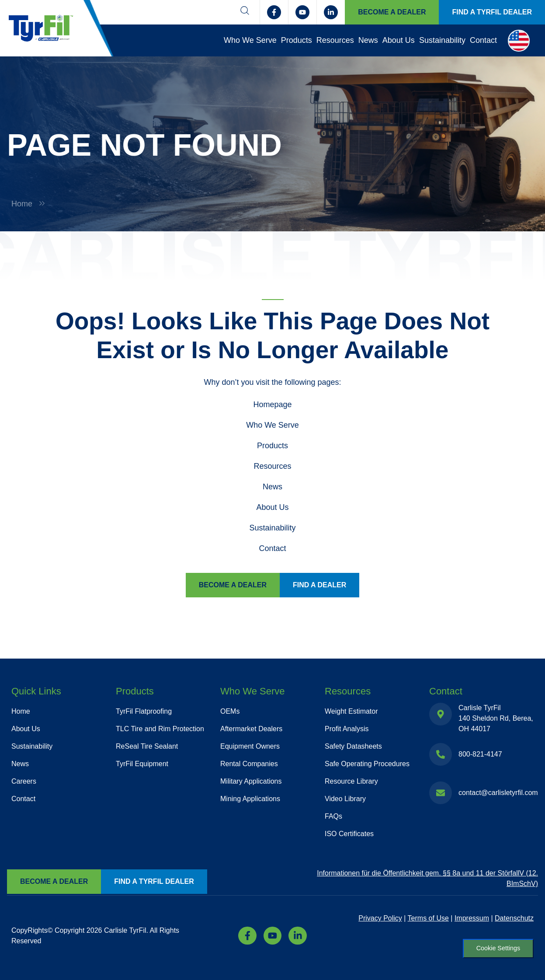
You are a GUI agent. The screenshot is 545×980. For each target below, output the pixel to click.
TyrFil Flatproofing (144, 711)
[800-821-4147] (441, 754)
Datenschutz (514, 918)
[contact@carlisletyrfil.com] (441, 793)
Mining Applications (250, 799)
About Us (399, 40)
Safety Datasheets (353, 746)
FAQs (333, 816)
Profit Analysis (347, 729)
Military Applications (251, 781)
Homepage (272, 405)
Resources (335, 40)
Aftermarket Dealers (251, 729)
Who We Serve (250, 40)
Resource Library (351, 781)
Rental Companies (249, 764)
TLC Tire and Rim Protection (160, 729)
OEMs (230, 711)
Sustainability (442, 40)
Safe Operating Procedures (367, 764)
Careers (24, 781)
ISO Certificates (349, 834)
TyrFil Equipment (142, 764)
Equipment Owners (250, 746)
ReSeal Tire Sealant (147, 746)
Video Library (345, 799)
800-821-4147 (480, 754)
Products (297, 40)
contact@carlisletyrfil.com (498, 793)
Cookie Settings (498, 948)
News (368, 40)
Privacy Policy (380, 918)
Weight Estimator (351, 711)
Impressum (472, 918)
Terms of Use (428, 918)
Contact (483, 40)
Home (22, 204)
